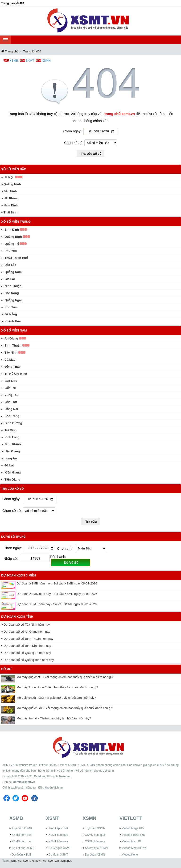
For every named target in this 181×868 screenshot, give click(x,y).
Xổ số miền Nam (14, 331)
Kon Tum (11, 308)
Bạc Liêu (11, 381)
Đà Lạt (9, 466)
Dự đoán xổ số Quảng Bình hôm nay (29, 661)
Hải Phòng (11, 199)
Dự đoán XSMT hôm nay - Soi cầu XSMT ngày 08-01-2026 (57, 606)
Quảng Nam (13, 273)
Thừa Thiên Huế (16, 258)
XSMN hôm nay (95, 843)
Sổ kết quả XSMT (60, 850)
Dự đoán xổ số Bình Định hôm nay (27, 647)
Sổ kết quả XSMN (96, 850)
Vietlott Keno (130, 856)
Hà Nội (8, 178)
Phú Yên (11, 251)
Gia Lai (10, 280)
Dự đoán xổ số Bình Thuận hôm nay (28, 640)
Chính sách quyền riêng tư (19, 789)
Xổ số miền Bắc (14, 170)
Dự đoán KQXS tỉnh (17, 618)
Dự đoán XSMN (95, 856)
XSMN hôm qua (95, 836)
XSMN (46, 61)
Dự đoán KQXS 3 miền (19, 577)
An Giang (11, 339)
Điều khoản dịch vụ (50, 789)
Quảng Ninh (12, 185)
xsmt (13, 862)
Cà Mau (10, 360)
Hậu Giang (12, 452)
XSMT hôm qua (58, 836)
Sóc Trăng (12, 417)
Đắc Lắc (10, 266)
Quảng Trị (12, 244)
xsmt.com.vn (51, 862)
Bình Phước (13, 445)
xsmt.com (24, 862)
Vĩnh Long (12, 438)
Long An (11, 459)
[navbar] (5, 40)
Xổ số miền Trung (16, 222)
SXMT (30, 61)
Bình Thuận (13, 346)
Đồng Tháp (12, 367)
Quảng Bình (13, 237)
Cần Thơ (11, 403)
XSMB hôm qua (22, 836)
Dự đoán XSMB (22, 856)
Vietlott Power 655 (133, 836)
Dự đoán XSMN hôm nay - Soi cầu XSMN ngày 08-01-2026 (57, 595)
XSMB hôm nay (22, 843)
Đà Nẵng (11, 315)
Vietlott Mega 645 (133, 830)
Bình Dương (13, 424)
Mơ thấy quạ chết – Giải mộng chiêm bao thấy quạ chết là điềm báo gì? (65, 679)
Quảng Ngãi (13, 301)
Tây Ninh (11, 353)
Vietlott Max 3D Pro (134, 850)
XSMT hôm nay (58, 843)
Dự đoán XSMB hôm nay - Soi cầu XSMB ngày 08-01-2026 (57, 585)
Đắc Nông (12, 294)
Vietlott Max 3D (131, 843)
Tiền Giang (12, 480)
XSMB (14, 61)
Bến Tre (10, 389)
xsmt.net (66, 862)
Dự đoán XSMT (58, 856)
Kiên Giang (13, 473)
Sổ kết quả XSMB (23, 850)
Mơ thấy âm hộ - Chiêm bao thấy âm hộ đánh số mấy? (54, 720)
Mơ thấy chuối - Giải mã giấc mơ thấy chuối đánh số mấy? (56, 699)
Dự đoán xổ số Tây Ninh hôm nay (27, 626)
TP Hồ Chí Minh (16, 374)
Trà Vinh (10, 431)
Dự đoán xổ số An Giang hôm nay (27, 633)
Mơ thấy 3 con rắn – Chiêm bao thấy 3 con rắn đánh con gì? (57, 689)
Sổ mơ (6, 671)
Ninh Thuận (13, 287)
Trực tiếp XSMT (59, 830)
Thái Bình (10, 213)
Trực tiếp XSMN (95, 830)
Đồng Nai (11, 410)
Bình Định (12, 230)
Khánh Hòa (13, 322)
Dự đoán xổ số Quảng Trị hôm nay (27, 654)
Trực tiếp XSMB (22, 830)
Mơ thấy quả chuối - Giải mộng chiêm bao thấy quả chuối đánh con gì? (65, 710)
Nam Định (11, 206)
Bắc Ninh (10, 192)
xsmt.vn (37, 862)
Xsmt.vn (39, 778)
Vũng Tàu (11, 396)
